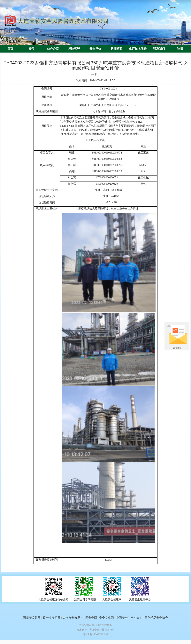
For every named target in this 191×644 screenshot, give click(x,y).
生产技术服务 (138, 49)
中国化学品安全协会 (155, 618)
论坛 (180, 49)
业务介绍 (53, 49)
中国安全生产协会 (128, 618)
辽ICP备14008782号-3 (95, 634)
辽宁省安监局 (52, 618)
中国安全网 (90, 618)
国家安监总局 (32, 618)
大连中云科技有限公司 (102, 630)
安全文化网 (107, 618)
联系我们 (159, 49)
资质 (32, 49)
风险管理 (74, 49)
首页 (10, 49)
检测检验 (117, 49)
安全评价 (95, 49)
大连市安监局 (71, 618)
